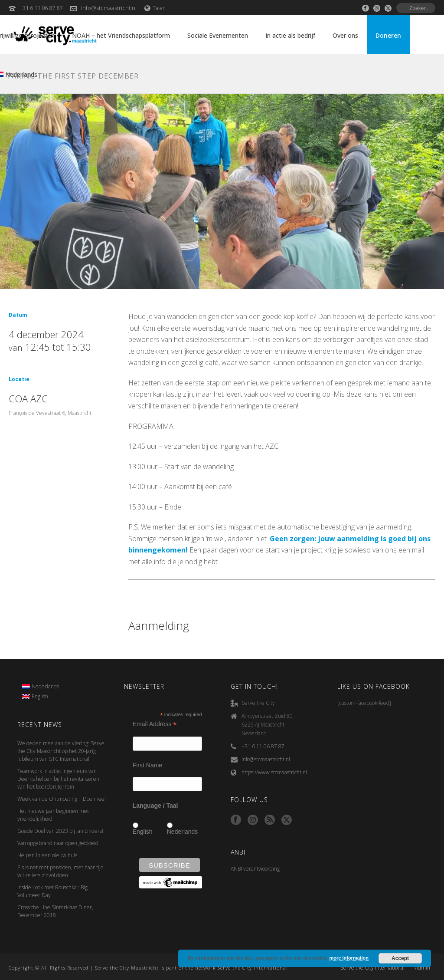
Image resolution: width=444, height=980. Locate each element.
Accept (400, 958)
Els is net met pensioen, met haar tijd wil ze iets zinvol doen (60, 871)
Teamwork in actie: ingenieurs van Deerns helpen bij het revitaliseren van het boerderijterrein (58, 779)
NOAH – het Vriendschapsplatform (121, 35)
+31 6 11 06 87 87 (41, 8)
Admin (423, 968)
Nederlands (183, 832)
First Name (147, 765)
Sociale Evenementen (218, 35)
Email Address (155, 724)
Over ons (345, 35)
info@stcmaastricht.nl (109, 8)
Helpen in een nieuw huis (47, 855)
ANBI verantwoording (255, 869)
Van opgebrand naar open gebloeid (58, 843)
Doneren (388, 35)
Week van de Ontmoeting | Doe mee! (62, 799)
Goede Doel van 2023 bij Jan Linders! (60, 831)
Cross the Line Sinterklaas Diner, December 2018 (55, 911)
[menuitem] (41, 687)
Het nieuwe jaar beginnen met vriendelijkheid (53, 815)
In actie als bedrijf (290, 35)
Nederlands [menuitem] (45, 686)
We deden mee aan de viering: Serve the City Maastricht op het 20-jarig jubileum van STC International (61, 751)
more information (349, 958)
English (143, 832)
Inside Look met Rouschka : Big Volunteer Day (52, 891)
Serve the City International (372, 968)
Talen (155, 8)
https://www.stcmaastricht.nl (274, 772)
